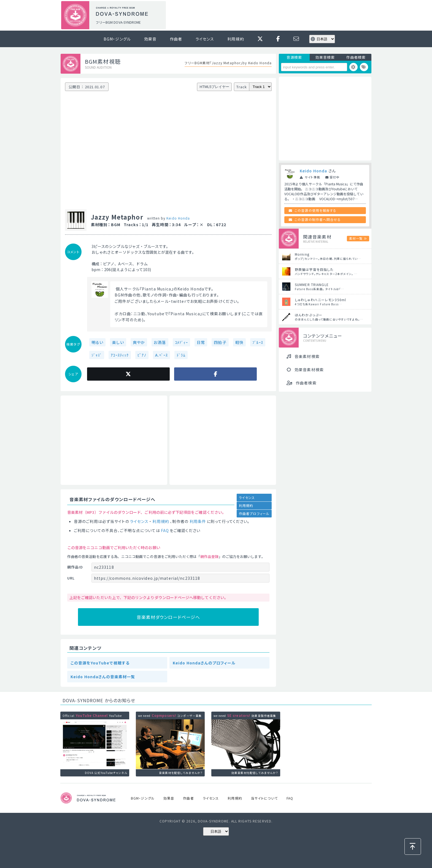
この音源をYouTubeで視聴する (100, 663)
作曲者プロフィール (254, 513)
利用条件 (198, 521)
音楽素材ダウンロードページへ (168, 617)
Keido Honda (178, 218)
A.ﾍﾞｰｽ (162, 355)
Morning (302, 254)
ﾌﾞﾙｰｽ (258, 342)
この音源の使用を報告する (315, 210)
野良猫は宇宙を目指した (314, 269)
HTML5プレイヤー (215, 87)
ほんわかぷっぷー (309, 315)
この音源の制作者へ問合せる (318, 219)
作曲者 (176, 39)
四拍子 (220, 342)
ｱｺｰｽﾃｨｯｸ (120, 355)
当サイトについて (264, 798)
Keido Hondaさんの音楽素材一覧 (103, 677)
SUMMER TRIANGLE (312, 285)
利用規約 (236, 39)
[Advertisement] (271, 15)
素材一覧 (356, 238)
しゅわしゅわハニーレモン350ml (320, 300)
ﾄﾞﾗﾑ (181, 355)
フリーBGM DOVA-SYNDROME (118, 22)
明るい (97, 342)
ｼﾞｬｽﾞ (97, 355)
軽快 (239, 342)
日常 (201, 342)
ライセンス (205, 39)
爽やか (139, 342)
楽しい (118, 342)
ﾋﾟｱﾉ (142, 355)
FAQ (165, 530)
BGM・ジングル (117, 39)
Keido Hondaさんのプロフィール (204, 663)
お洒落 (160, 342)
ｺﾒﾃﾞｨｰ (182, 342)
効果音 (150, 39)
